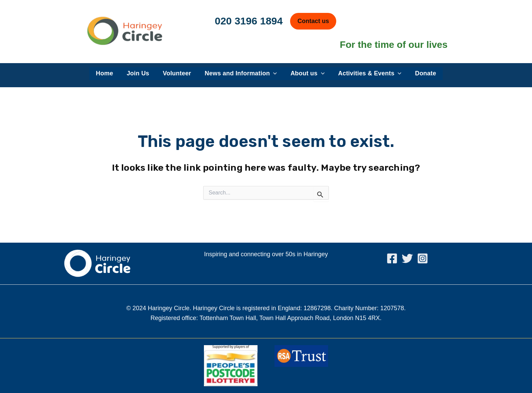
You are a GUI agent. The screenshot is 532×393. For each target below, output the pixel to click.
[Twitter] (407, 258)
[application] (273, 74)
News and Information (241, 74)
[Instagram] (423, 258)
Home (105, 73)
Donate (425, 73)
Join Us (138, 73)
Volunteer (177, 73)
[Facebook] (392, 258)
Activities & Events (370, 74)
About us (307, 74)
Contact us (313, 21)
